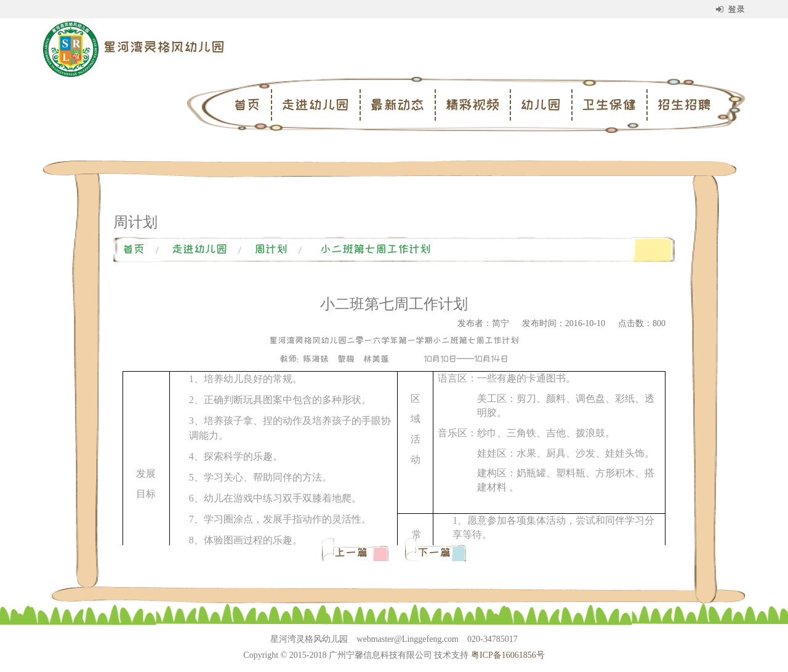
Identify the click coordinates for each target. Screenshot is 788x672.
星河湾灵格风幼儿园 (164, 47)
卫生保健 (609, 105)
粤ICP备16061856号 (508, 655)
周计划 (271, 249)
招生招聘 (684, 105)
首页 (247, 105)
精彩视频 (472, 105)
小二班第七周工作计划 (376, 249)
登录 (730, 9)
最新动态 (397, 105)
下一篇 (434, 553)
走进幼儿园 (315, 105)
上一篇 (354, 553)
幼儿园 (541, 105)
